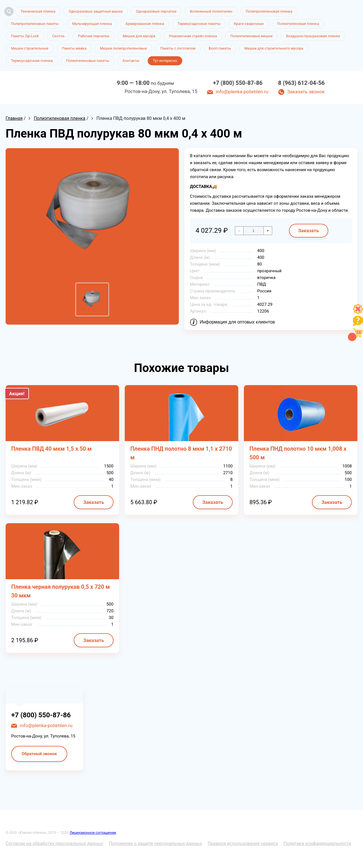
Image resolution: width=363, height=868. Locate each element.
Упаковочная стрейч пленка (193, 36)
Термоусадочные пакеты (199, 24)
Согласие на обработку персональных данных (54, 843)
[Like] (358, 312)
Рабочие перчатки (93, 36)
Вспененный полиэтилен (211, 11)
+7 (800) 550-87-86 (238, 83)
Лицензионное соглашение (93, 833)
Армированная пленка (145, 24)
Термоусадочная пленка (32, 61)
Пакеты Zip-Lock (25, 36)
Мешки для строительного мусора (274, 48)
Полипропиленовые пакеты (35, 24)
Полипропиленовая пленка (269, 11)
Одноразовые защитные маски (96, 11)
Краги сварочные (249, 24)
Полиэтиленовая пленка (298, 24)
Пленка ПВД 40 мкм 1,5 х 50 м (51, 449)
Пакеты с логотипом (178, 48)
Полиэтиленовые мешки (251, 36)
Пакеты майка (74, 48)
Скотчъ (58, 36)
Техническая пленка (38, 11)
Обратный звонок (39, 754)
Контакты (131, 61)
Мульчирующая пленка (92, 24)
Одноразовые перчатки (156, 11)
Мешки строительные (30, 48)
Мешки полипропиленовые (123, 48)
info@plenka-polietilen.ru (242, 92)
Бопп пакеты (220, 48)
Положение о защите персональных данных (155, 843)
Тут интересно (165, 61)
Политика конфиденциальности (317, 843)
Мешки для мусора (139, 36)
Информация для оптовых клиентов (237, 322)
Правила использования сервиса (243, 843)
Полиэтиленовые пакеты (88, 61)
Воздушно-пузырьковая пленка (313, 36)
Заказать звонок (306, 92)
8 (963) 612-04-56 (301, 83)
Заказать (309, 231)
